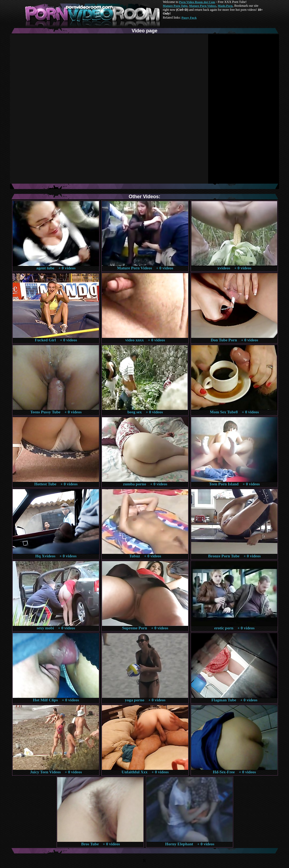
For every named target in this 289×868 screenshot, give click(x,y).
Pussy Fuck (189, 18)
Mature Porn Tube (175, 6)
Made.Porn (225, 6)
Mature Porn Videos (203, 6)
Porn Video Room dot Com (197, 2)
